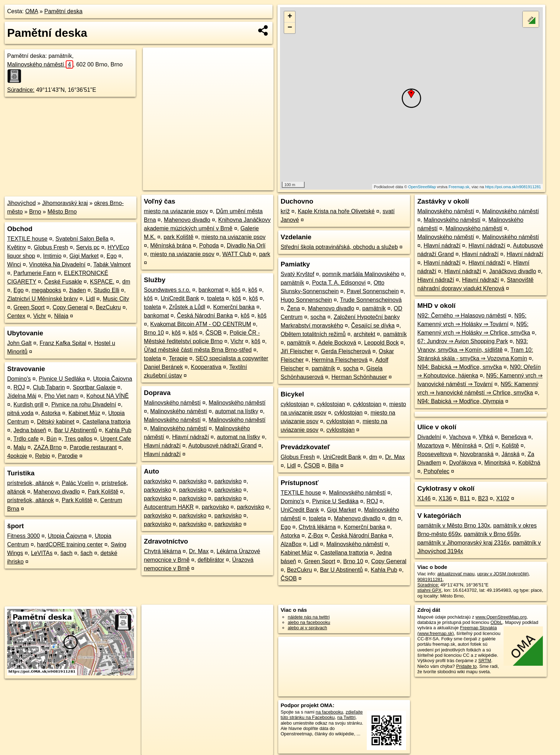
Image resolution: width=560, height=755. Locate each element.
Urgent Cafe (116, 439)
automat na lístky (237, 411)
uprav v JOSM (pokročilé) (503, 574)
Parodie (68, 456)
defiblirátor (211, 560)
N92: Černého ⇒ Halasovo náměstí (462, 316)
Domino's (19, 379)
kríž (285, 211)
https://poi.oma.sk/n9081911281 (513, 187)
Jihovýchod (21, 203)
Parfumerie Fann (35, 273)
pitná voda (20, 413)
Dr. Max (199, 551)
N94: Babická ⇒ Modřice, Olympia (460, 401)
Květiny (16, 247)
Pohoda (209, 246)
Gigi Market (84, 256)
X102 (503, 498)
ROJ (19, 387)
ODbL (496, 622)
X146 (424, 498)
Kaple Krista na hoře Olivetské (336, 211)
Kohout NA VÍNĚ (107, 396)
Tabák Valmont (112, 264)
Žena (293, 308)
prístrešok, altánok (31, 483)
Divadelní (429, 437)
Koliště (510, 446)
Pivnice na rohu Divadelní (84, 404)
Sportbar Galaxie (94, 387)
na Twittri (346, 717)
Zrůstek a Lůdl (187, 307)
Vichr (40, 316)
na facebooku (329, 712)
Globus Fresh (51, 247)
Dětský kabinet (56, 422)
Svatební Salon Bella (82, 239)
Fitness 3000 (24, 536)
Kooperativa (206, 367)
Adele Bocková (337, 343)
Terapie (178, 358)
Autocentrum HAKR (169, 507)
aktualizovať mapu (456, 574)
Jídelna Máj (22, 396)
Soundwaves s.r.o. (167, 290)
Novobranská (477, 454)
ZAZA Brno (48, 447)
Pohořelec (436, 471)
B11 (465, 498)
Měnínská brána (171, 246)
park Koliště (179, 237)
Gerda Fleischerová (346, 351)
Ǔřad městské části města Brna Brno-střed (198, 350)
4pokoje (17, 456)
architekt (364, 334)
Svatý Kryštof (297, 274)
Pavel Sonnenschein (373, 291)
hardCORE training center (70, 544)
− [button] (290, 28)
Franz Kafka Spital (63, 343)
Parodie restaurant (93, 447)
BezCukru (108, 307)
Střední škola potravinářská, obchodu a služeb (339, 247)
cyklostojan (295, 404)
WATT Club (237, 254)
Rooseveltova (434, 454)
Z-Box (316, 536)
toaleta (216, 298)
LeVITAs (42, 553)
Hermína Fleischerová (340, 360)
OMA (32, 11)
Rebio (42, 456)
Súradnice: (21, 90)
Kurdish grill (29, 404)
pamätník (292, 283)
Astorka (51, 413)
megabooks (47, 290)
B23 (483, 498)
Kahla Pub (118, 430)
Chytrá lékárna (162, 551)
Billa (333, 466)
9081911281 (430, 579)
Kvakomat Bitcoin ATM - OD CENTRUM (201, 324)
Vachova (460, 437)
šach (66, 553)
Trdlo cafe (26, 439)
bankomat (211, 290)
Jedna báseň (30, 430)
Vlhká (486, 437)
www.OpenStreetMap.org (501, 617)
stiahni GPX (429, 590)
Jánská (511, 454)
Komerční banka (234, 307)
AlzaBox (291, 544)
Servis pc (88, 247)
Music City (116, 299)
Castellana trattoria (106, 422)
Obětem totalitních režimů (313, 334)
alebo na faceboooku (309, 622)
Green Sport (29, 307)
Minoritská (497, 463)
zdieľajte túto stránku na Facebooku (322, 715)
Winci (14, 264)
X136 (445, 498)
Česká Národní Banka (205, 316)
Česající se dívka (373, 326)
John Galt (19, 343)
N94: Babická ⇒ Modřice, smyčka (459, 367)
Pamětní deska (63, 11)
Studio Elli (107, 290)
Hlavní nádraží (191, 437)
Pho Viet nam (61, 396)
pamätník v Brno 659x (492, 534)
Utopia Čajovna (113, 379)
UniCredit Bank (180, 298)
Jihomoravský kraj (65, 203)
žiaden (77, 290)
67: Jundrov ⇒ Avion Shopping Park (462, 341)
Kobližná (529, 463)
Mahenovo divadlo (57, 492)
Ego (111, 256)
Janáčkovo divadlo (512, 271)
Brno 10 (154, 333)
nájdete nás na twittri (309, 617)
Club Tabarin (49, 387)
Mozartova (431, 446)
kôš (236, 290)
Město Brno (62, 212)
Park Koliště (103, 492)
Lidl (91, 299)
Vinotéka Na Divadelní (57, 264)
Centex (16, 316)
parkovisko (157, 481)
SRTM (485, 661)
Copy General (70, 307)
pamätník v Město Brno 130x (454, 526)
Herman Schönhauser (359, 377)
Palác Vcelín (78, 483)
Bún (51, 439)
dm (126, 282)
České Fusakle (63, 282)
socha (318, 317)
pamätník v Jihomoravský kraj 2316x (463, 543)
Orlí (489, 446)
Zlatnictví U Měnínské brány (42, 299)
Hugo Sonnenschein (306, 300)
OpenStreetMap (422, 187)
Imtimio (52, 256)
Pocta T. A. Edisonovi (339, 283)
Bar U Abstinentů (76, 430)
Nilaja (61, 316)
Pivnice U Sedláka (62, 379)
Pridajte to (466, 666)
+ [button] (290, 17)
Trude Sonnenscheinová (371, 300)
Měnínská (464, 446)
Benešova (514, 437)
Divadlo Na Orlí (246, 246)
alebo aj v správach (307, 628)
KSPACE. (102, 282)
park (264, 254)
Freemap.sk (459, 187)
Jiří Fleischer (297, 351)
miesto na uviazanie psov (176, 211)
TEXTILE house (27, 239)
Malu (20, 447)
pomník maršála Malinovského (361, 274)
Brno (35, 212)
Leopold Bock (382, 343)
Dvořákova (462, 463)
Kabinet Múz (84, 413)
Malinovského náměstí (40, 64)
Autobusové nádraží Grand (222, 446)
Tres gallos (79, 439)
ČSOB (213, 333)
